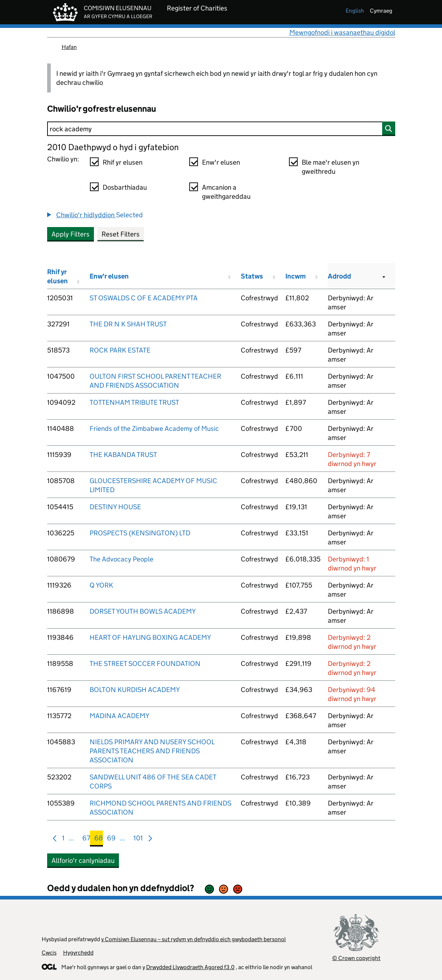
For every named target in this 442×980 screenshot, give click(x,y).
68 (99, 839)
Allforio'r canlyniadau (83, 860)
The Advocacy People (121, 559)
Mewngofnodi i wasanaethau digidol (342, 32)
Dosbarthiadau (125, 187)
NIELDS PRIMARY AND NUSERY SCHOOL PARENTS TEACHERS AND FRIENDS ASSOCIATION (152, 751)
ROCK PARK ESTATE (120, 350)
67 (86, 839)
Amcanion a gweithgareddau (226, 192)
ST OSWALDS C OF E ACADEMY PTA (144, 298)
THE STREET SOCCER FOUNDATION (145, 664)
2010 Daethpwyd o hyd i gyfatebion (113, 147)
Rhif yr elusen (123, 162)
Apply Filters (71, 234)
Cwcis (49, 953)
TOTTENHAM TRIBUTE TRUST (134, 402)
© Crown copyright (356, 958)
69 (111, 839)
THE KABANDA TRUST (123, 455)
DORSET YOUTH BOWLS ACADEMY (143, 611)
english (355, 11)
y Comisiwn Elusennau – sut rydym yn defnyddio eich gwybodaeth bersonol (193, 939)
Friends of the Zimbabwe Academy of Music (154, 429)
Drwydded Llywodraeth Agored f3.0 (190, 967)
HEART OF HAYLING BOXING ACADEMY (150, 637)
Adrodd (339, 276)
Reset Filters (121, 234)
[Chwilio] (221, 129)
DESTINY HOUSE (115, 507)
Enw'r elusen (221, 162)
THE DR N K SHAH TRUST (128, 324)
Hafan (69, 47)
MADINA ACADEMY (119, 716)
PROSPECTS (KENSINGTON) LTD (140, 533)
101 (138, 839)
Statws (252, 276)
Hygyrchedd (78, 953)
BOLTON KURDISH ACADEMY (135, 690)
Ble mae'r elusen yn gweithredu (331, 167)
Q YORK (101, 585)
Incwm (296, 276)
